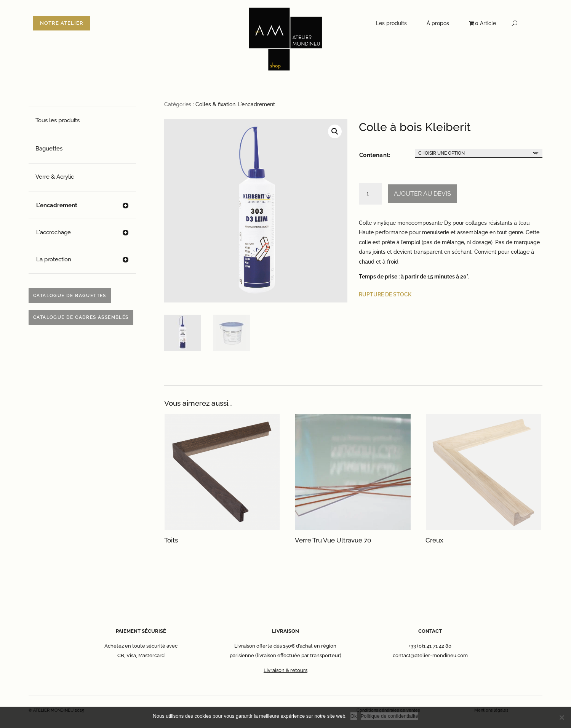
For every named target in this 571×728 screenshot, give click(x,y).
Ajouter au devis (422, 194)
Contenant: (375, 155)
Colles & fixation (215, 104)
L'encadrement (257, 104)
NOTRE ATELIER (62, 23)
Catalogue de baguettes (70, 296)
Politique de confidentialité (389, 716)
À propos (438, 23)
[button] (335, 131)
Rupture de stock (385, 294)
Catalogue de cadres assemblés (81, 317)
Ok (354, 716)
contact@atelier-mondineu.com (430, 655)
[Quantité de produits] (370, 194)
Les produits (391, 23)
